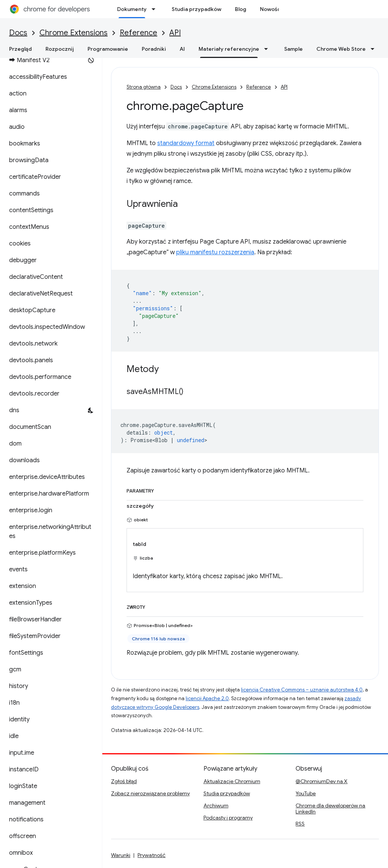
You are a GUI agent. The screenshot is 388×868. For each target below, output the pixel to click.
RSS (300, 824)
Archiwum (216, 805)
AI (182, 49)
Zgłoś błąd (124, 781)
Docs (18, 33)
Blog (241, 9)
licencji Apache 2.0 (207, 698)
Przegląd (20, 49)
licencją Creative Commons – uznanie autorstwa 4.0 (302, 690)
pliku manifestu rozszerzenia (215, 252)
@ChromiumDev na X (322, 781)
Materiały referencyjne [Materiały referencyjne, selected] (229, 49)
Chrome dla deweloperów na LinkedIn (330, 809)
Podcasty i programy (228, 818)
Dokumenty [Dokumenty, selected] (132, 9)
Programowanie (108, 49)
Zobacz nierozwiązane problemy (150, 793)
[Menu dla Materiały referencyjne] (268, 49)
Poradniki (154, 49)
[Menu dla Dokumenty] (156, 9)
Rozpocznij (60, 49)
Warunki (121, 855)
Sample (293, 49)
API (175, 33)
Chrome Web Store (341, 49)
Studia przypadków (196, 9)
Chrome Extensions (74, 33)
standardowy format (186, 143)
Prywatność (152, 855)
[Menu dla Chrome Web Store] (375, 49)
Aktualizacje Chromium (232, 781)
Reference (138, 33)
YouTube (306, 793)
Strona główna (144, 87)
